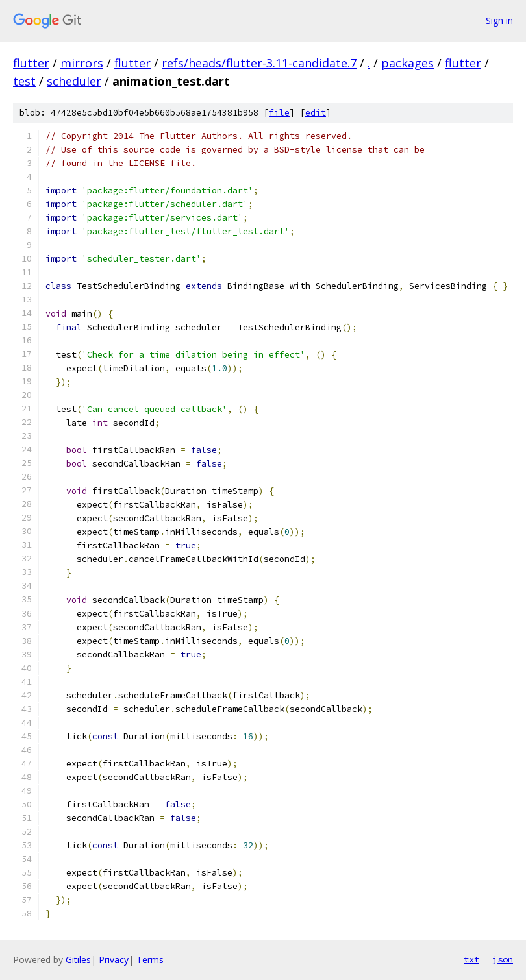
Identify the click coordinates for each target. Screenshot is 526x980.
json (503, 959)
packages (407, 63)
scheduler (74, 81)
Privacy (114, 960)
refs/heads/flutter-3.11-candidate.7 (259, 63)
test (24, 81)
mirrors (82, 63)
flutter (31, 63)
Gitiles (78, 960)
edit (316, 113)
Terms (150, 960)
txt (471, 959)
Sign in (499, 20)
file (279, 113)
